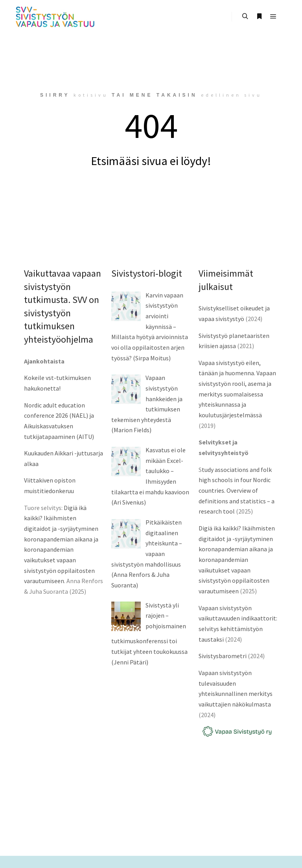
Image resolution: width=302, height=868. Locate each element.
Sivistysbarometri (223, 656)
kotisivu (91, 95)
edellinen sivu (231, 95)
